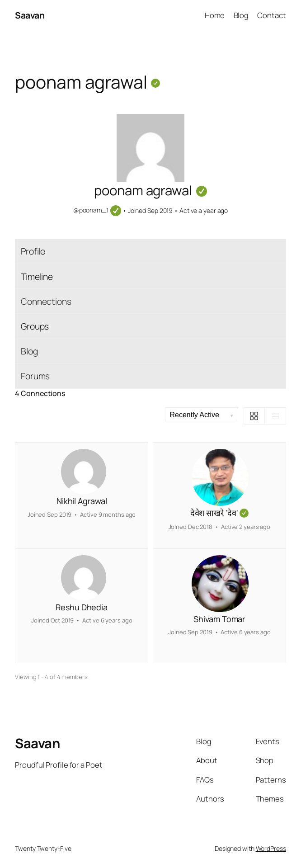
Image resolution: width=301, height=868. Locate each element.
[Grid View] (255, 416)
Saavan (30, 15)
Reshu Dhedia (82, 607)
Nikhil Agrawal (82, 501)
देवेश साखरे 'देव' (219, 513)
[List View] (275, 416)
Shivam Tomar (219, 619)
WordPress (271, 848)
